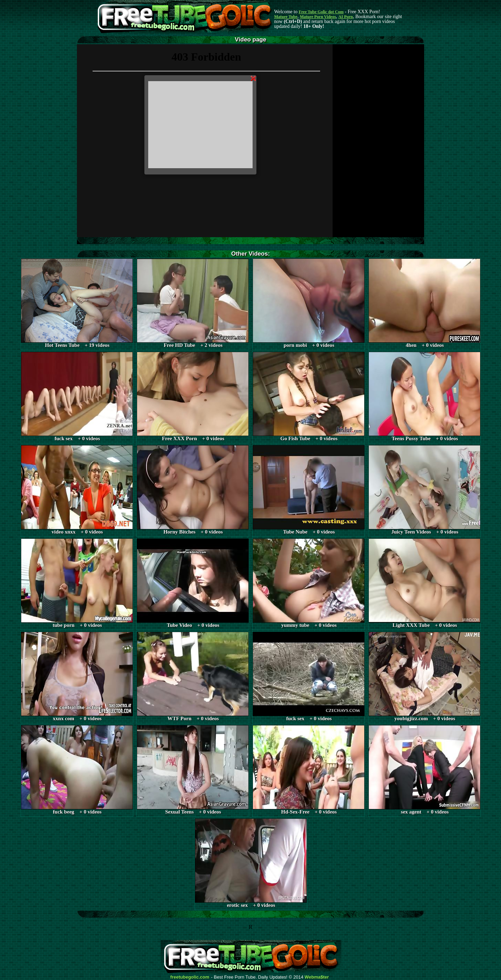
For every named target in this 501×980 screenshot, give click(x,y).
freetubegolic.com (190, 977)
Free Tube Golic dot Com (321, 12)
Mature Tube (286, 17)
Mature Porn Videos (318, 17)
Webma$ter (317, 977)
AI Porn (346, 17)
